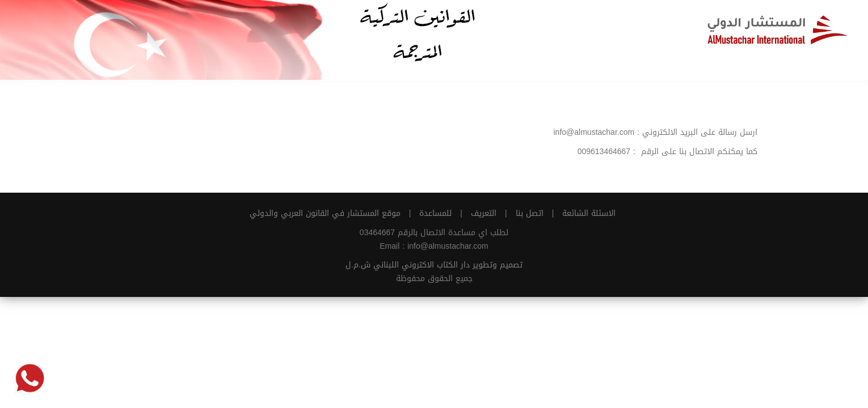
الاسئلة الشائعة (589, 213)
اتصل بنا (530, 213)
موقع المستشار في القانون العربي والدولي (325, 213)
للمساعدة (435, 213)
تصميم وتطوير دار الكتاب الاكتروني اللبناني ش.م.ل (434, 265)
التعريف (484, 213)
